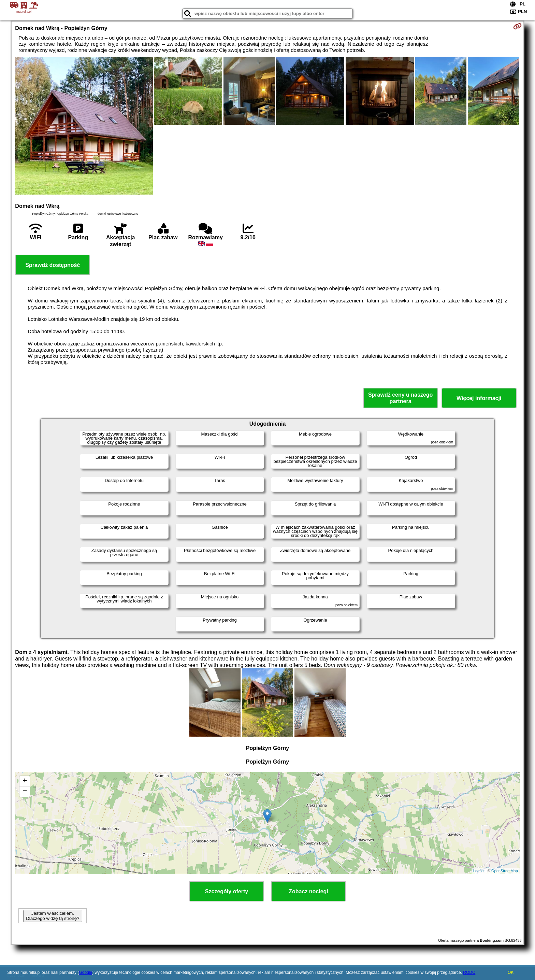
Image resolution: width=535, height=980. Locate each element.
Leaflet (479, 871)
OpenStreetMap (505, 871)
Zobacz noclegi (308, 891)
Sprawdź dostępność (53, 265)
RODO (469, 972)
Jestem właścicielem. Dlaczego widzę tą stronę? (53, 916)
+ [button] (25, 781)
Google (85, 972)
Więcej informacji (479, 398)
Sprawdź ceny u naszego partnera (400, 398)
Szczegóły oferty (227, 891)
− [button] (25, 792)
